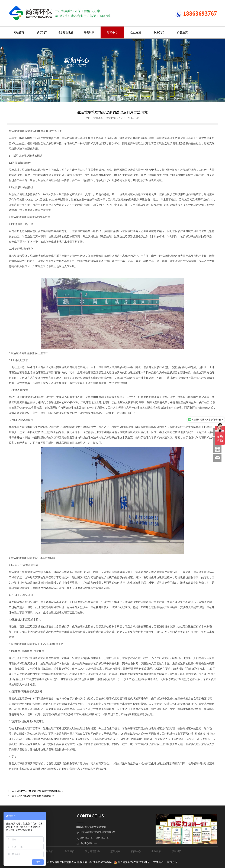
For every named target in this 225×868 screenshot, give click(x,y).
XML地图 (158, 862)
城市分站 (172, 862)
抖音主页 (182, 32)
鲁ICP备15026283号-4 (101, 862)
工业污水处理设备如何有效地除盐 (35, 796)
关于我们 (42, 32)
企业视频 (136, 32)
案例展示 (89, 32)
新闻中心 (112, 32)
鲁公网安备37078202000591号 (134, 862)
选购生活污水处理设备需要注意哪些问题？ (40, 791)
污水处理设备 (66, 32)
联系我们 (159, 32)
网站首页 (19, 32)
